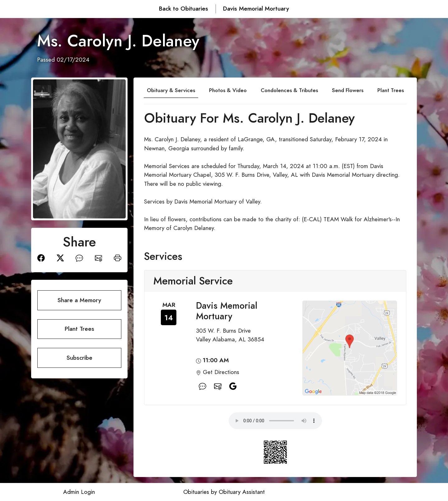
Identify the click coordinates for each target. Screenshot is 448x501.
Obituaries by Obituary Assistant (224, 492)
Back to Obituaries (184, 9)
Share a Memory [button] (79, 300)
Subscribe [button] (79, 358)
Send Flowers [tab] (348, 90)
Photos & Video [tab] (228, 90)
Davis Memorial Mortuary (256, 9)
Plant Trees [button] (79, 329)
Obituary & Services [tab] (171, 90)
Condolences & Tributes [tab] (289, 90)
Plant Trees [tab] (391, 90)
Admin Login (79, 492)
